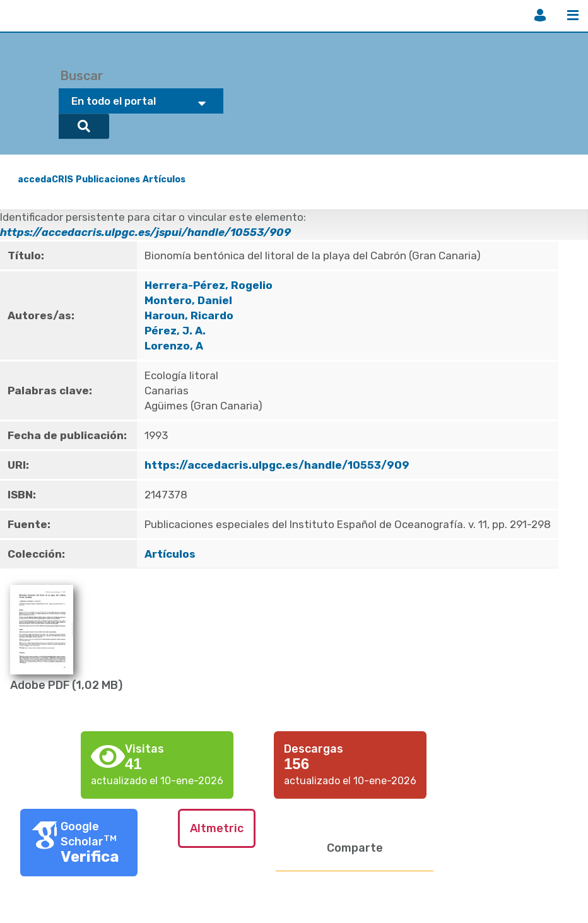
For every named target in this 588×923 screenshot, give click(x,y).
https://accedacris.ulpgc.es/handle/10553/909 (277, 465)
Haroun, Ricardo (189, 315)
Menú (573, 15)
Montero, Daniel (188, 300)
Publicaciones (108, 179)
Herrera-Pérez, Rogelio (209, 285)
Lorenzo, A (174, 346)
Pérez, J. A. (175, 331)
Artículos (164, 179)
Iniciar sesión (540, 15)
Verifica (90, 857)
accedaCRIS (45, 179)
